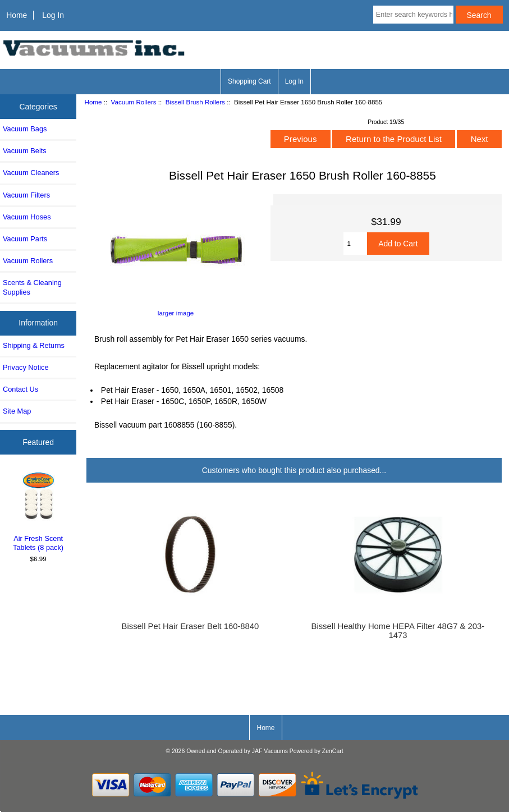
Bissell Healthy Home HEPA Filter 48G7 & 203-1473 (398, 631)
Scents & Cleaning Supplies (32, 287)
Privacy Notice (26, 367)
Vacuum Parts (25, 239)
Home (17, 15)
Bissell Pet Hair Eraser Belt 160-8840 (191, 626)
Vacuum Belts (25, 151)
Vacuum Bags (25, 129)
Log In (53, 15)
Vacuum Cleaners (31, 173)
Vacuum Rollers (134, 102)
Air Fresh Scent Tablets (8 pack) (38, 511)
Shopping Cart (249, 81)
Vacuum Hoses (27, 217)
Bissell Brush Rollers (195, 102)
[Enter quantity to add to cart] (356, 244)
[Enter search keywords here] (413, 15)
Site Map (17, 411)
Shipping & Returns (34, 345)
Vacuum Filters (26, 195)
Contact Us (20, 389)
